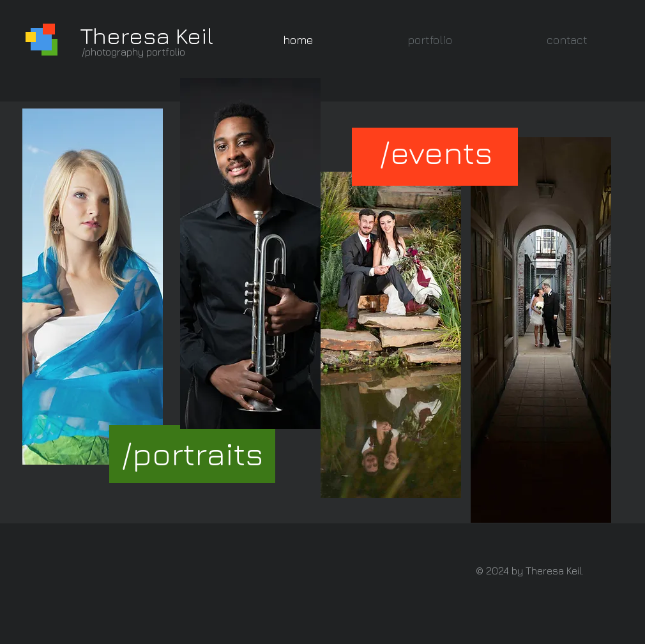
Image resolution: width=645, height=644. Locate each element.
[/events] (436, 152)
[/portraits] (192, 453)
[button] (430, 40)
